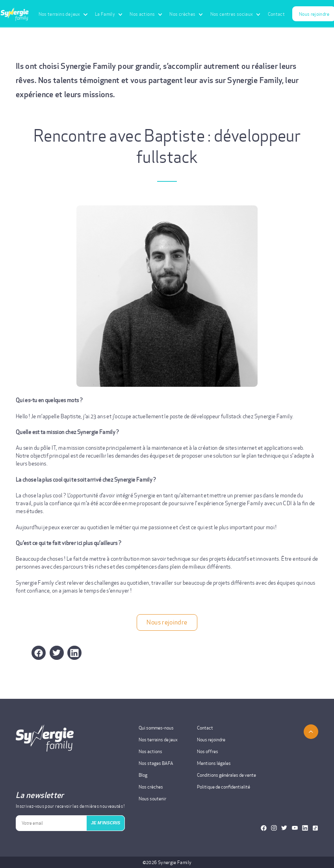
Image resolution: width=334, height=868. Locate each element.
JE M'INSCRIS (106, 823)
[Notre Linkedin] (305, 828)
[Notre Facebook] (264, 828)
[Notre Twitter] (284, 828)
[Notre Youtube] (295, 828)
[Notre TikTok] (315, 828)
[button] (57, 653)
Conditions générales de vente (226, 775)
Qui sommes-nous (156, 728)
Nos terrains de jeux (158, 740)
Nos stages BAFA (156, 763)
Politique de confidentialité (224, 787)
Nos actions (150, 751)
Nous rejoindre (167, 622)
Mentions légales (214, 763)
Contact (276, 14)
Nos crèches (151, 787)
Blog (143, 775)
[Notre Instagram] (274, 828)
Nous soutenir (152, 799)
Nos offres (208, 751)
